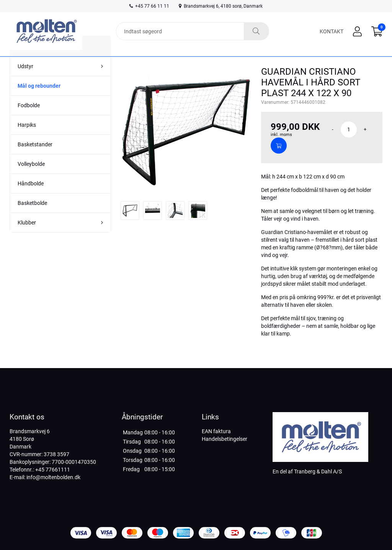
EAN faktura (216, 431)
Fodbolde (29, 121)
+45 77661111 (53, 470)
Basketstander (35, 160)
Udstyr (25, 82)
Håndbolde (31, 199)
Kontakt (332, 31)
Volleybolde (31, 179)
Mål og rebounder (39, 101)
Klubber (27, 238)
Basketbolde (32, 218)
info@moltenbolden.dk (53, 477)
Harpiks (27, 140)
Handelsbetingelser (225, 439)
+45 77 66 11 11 (149, 6)
